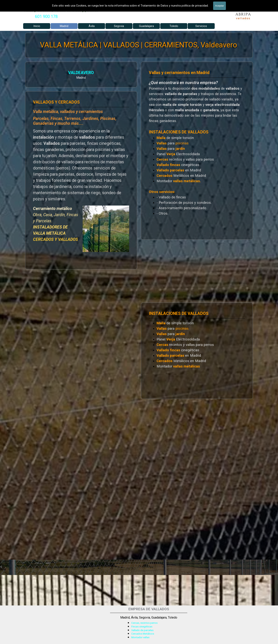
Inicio (37, 26)
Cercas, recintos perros (144, 623)
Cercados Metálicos (143, 634)
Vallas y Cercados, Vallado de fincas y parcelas (61, 10)
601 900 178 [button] (46, 16)
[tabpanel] (46, 17)
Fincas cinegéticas (142, 627)
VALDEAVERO (37, 73)
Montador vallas (140, 637)
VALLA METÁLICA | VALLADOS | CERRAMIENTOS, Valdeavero (139, 45)
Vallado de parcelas (142, 630)
